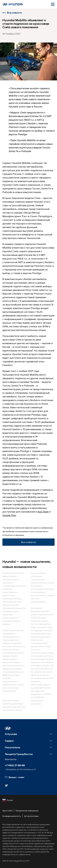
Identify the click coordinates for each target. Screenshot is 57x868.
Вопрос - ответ (15, 777)
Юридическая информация (27, 811)
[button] (8, 728)
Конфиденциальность (12, 816)
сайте (23, 508)
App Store (43, 512)
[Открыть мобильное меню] (53, 4)
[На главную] (13, 4)
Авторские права (31, 816)
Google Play (9, 515)
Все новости (12, 13)
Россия (8, 800)
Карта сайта (7, 811)
